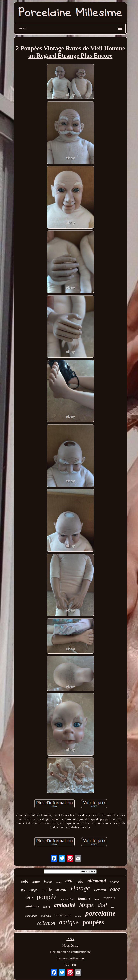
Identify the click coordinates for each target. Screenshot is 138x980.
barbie (48, 882)
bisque (86, 905)
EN (67, 965)
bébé (25, 881)
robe (80, 882)
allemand (97, 881)
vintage (80, 888)
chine (59, 882)
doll (102, 905)
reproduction (67, 899)
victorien (100, 890)
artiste (36, 882)
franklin (78, 916)
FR (74, 965)
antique (69, 922)
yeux (113, 907)
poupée (47, 897)
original (115, 882)
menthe (109, 898)
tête (29, 897)
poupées (93, 922)
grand (61, 889)
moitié (47, 890)
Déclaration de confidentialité (70, 952)
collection (46, 923)
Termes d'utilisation (71, 958)
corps (34, 890)
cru (69, 881)
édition (47, 907)
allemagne (31, 916)
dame (97, 899)
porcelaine (100, 913)
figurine (84, 898)
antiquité (64, 905)
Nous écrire (70, 945)
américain (63, 915)
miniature (32, 906)
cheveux (46, 916)
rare (115, 889)
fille (23, 890)
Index (70, 939)
